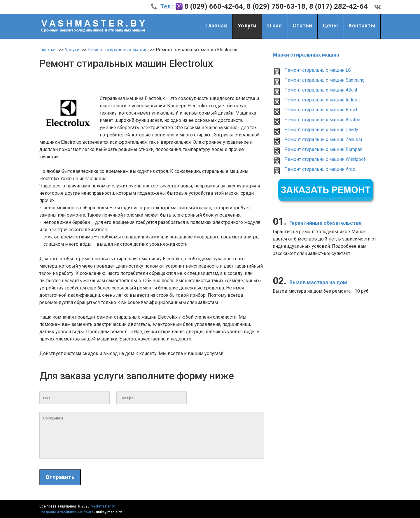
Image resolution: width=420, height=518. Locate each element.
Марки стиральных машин (306, 55)
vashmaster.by (103, 506)
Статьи (302, 26)
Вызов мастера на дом (310, 282)
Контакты (362, 26)
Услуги (247, 26)
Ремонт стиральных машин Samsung (324, 80)
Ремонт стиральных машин (118, 50)
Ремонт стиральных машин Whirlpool (325, 159)
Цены (330, 26)
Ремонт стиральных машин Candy (321, 130)
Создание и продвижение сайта (66, 512)
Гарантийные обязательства (317, 223)
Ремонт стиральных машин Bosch (321, 110)
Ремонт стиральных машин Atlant (321, 90)
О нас (274, 26)
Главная (216, 26)
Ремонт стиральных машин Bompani (324, 149)
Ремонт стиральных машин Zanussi (323, 139)
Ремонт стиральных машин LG (318, 70)
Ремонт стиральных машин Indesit (322, 100)
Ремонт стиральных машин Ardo (320, 169)
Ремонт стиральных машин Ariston (322, 120)
